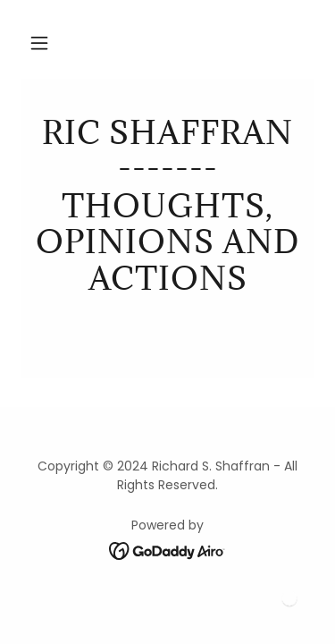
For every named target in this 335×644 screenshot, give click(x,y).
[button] (39, 43)
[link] (167, 206)
